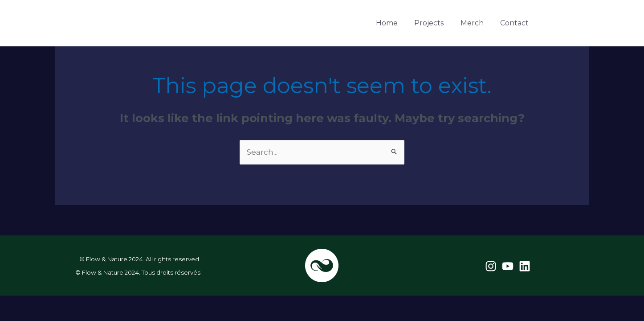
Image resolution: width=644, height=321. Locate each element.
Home (398, 23)
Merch (477, 23)
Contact (516, 23)
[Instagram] (552, 23)
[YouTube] (568, 23)
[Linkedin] (584, 23)
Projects (437, 23)
